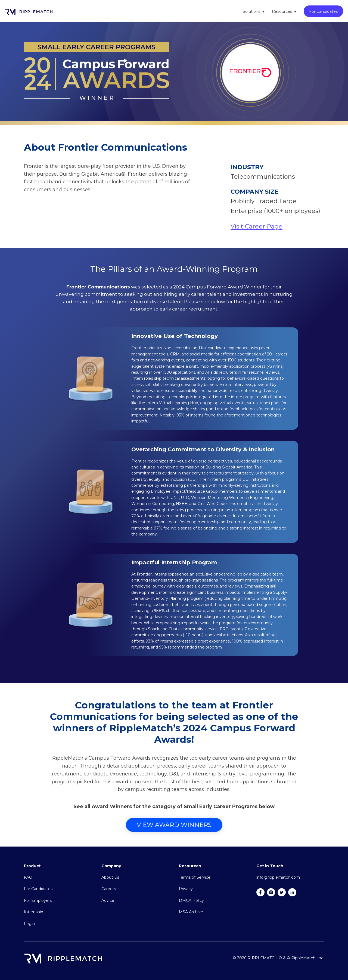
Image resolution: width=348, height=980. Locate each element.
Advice (108, 900)
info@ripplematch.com (278, 877)
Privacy (186, 889)
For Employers (38, 900)
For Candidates (323, 11)
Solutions (251, 11)
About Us (110, 877)
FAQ (28, 877)
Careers (109, 889)
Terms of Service (195, 877)
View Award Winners (174, 825)
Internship (34, 912)
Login (29, 924)
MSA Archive (191, 912)
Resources (282, 11)
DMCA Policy (191, 900)
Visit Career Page (257, 226)
